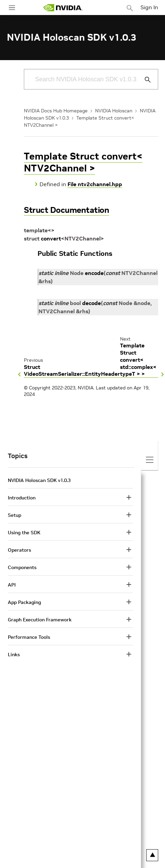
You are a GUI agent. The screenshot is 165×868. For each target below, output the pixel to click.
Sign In (149, 7)
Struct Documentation (66, 210)
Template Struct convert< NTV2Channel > (83, 162)
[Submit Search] (144, 80)
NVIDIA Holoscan (114, 111)
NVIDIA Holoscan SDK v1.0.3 (39, 480)
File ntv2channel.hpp (95, 184)
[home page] (63, 8)
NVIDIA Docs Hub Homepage (56, 111)
